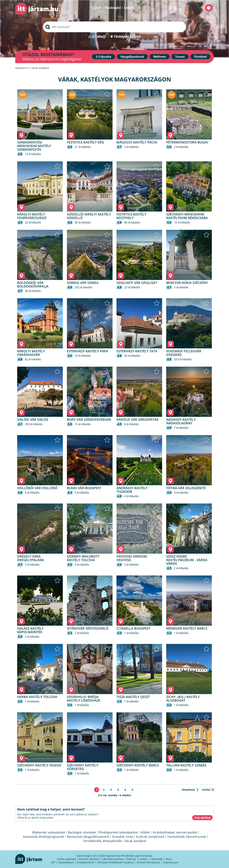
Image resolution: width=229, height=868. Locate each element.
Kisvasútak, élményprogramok (43, 837)
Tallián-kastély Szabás (186, 765)
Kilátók (145, 832)
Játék (98, 8)
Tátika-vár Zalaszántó (186, 488)
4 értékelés (131, 496)
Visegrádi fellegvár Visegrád (184, 353)
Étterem (131, 859)
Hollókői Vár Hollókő (37, 488)
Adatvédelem (66, 862)
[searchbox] (114, 27)
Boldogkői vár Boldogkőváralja (33, 284)
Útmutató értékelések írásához (115, 862)
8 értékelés (131, 424)
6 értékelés (32, 493)
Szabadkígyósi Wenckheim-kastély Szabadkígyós (34, 146)
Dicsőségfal (113, 8)
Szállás (143, 859)
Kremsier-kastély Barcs (187, 628)
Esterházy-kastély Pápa (87, 351)
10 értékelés (182, 222)
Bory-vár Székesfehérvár (89, 419)
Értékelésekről (86, 862)
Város (169, 859)
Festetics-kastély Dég (86, 142)
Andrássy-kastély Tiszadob (132, 490)
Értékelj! (99, 37)
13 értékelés (83, 424)
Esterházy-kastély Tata (137, 351)
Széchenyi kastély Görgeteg (83, 767)
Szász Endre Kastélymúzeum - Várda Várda (187, 560)
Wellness (160, 57)
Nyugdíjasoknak (132, 57)
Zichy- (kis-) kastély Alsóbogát (183, 699)
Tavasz (180, 57)
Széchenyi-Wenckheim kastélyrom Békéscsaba (187, 216)
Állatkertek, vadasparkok (48, 832)
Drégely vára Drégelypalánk (31, 558)
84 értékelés (132, 222)
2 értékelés (181, 147)
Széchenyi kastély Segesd (39, 765)
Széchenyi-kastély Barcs (138, 765)
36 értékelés (33, 291)
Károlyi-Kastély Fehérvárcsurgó (32, 216)
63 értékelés (132, 356)
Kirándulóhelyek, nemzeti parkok (175, 832)
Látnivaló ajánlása (113, 859)
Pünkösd (200, 57)
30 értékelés (83, 222)
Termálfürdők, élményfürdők (102, 841)
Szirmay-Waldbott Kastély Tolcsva (83, 558)
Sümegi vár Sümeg (83, 283)
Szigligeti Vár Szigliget (137, 283)
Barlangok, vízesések (82, 832)
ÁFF (53, 862)
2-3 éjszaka (103, 57)
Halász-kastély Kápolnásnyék (30, 630)
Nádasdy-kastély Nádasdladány (181, 421)
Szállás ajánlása (66, 859)
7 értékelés (181, 428)
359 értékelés (34, 424)
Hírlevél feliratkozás (148, 862)
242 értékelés (84, 287)
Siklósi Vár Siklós (33, 419)
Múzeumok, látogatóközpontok (88, 837)
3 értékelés (131, 147)
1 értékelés (131, 633)
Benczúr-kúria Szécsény (187, 283)
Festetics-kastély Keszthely (131, 216)
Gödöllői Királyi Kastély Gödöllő (89, 216)
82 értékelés (33, 359)
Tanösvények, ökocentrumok (187, 837)
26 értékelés (33, 222)
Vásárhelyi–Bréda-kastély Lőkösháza (84, 699)
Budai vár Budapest (84, 488)
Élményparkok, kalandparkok (118, 832)
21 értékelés (83, 147)
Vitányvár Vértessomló (88, 628)
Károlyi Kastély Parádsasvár (31, 353)
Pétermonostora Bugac (187, 142)
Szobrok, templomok (150, 837)
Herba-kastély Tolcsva (37, 697)
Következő (188, 790)
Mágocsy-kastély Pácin (137, 142)
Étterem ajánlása (89, 859)
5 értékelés (82, 493)
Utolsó (206, 790)
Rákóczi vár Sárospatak (137, 419)
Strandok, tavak (122, 837)
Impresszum (171, 862)
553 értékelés (183, 359)
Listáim (129, 8)
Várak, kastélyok (135, 841)
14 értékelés (33, 154)
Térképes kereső (127, 37)
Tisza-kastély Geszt (133, 697)
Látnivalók (156, 859)
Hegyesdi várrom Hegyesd (132, 558)
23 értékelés (132, 287)
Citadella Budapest (133, 628)
